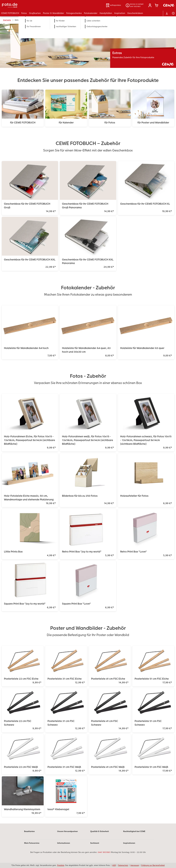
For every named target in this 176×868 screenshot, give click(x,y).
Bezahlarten (29, 831)
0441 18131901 (104, 852)
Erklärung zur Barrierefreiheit (153, 865)
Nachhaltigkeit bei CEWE (134, 831)
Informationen (64, 843)
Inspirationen (129, 843)
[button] (150, 5)
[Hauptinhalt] (88, 424)
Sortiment (95, 843)
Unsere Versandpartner (67, 831)
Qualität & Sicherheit (100, 831)
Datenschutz (123, 865)
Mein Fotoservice (32, 843)
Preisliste (61, 865)
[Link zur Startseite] (28, 5)
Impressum (135, 865)
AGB (114, 865)
